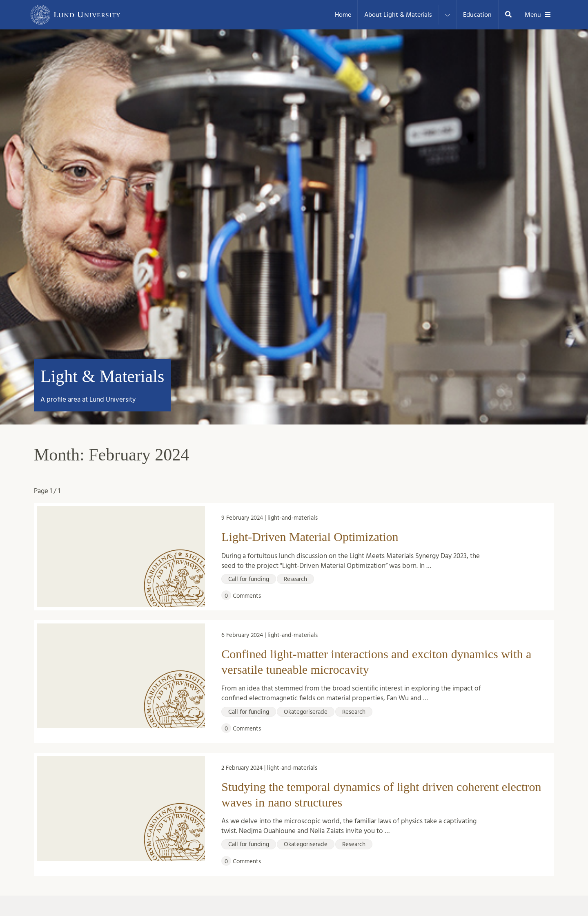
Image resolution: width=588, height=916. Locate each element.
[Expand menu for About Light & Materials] (448, 15)
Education (477, 15)
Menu (538, 15)
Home (343, 15)
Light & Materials (102, 376)
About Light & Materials (398, 15)
